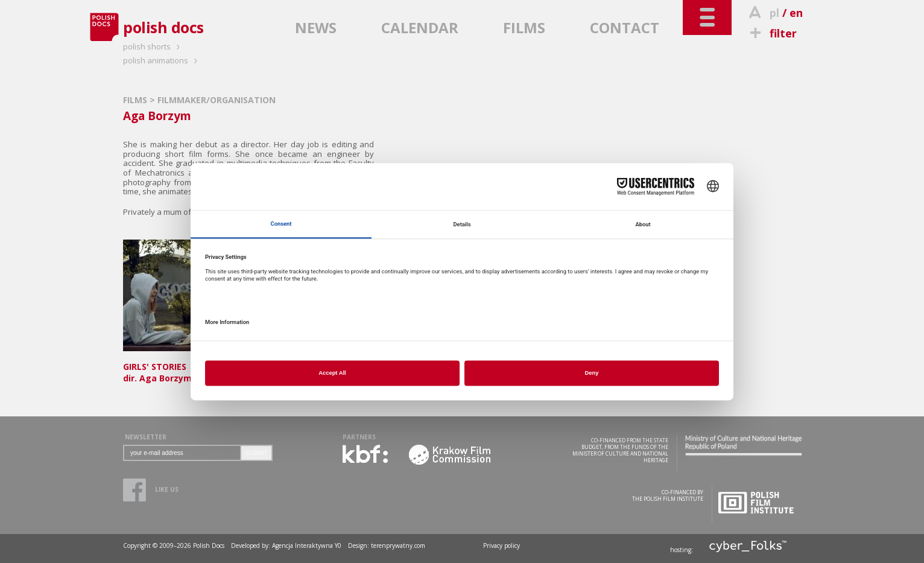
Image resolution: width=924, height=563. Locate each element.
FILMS (524, 27)
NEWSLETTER (146, 437)
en (796, 13)
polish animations (162, 60)
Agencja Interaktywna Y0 (307, 546)
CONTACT (625, 27)
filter (771, 33)
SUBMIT (256, 453)
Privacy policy (502, 546)
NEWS (316, 27)
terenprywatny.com (398, 546)
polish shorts (153, 46)
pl (774, 13)
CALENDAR (420, 27)
